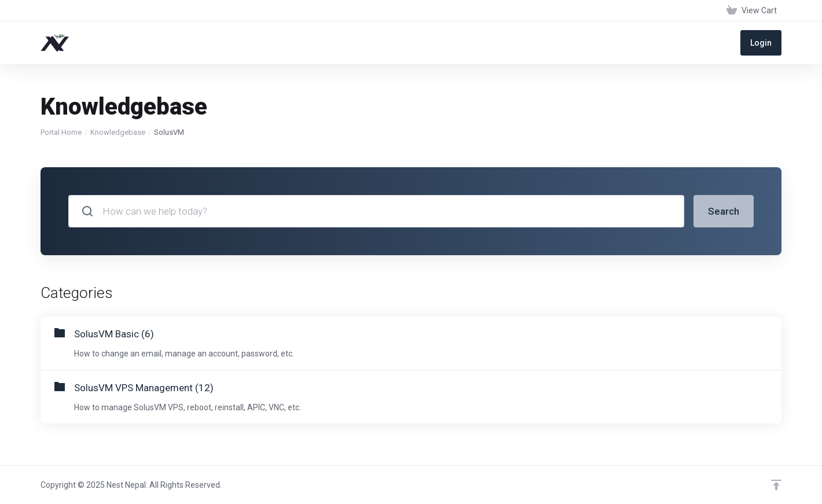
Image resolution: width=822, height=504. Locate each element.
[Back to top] (776, 485)
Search (724, 211)
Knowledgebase (118, 132)
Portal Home (61, 132)
